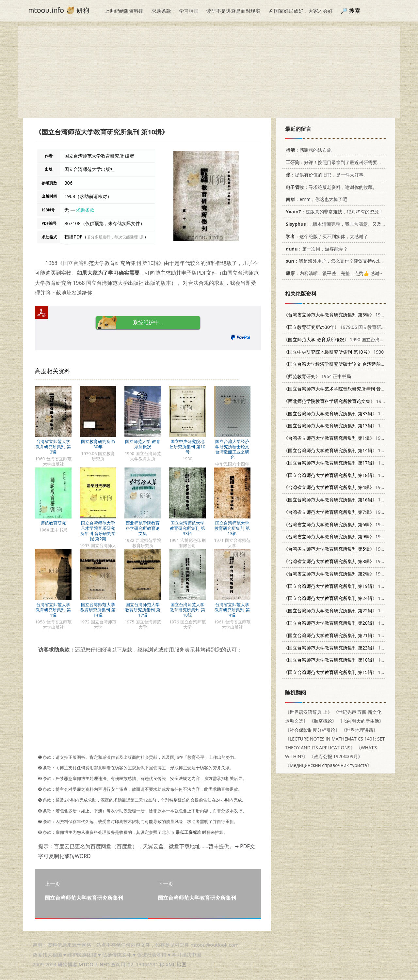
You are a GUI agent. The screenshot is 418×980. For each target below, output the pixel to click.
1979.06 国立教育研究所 (337, 327)
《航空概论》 (323, 721)
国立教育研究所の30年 (98, 444)
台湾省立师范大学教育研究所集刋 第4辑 (232, 610)
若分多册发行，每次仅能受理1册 (115, 237)
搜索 (355, 11)
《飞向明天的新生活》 (361, 721)
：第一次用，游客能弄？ (316, 249)
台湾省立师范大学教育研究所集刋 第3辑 (53, 447)
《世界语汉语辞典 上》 (309, 712)
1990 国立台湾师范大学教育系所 (350, 339)
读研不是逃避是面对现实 (233, 11)
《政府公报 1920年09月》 (336, 756)
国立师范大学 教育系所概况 (143, 444)
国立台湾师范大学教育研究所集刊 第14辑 (98, 610)
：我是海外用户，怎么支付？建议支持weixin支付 (339, 261)
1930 (334, 352)
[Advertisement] (209, 72)
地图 (182, 964)
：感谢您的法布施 (307, 150)
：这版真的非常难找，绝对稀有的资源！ (333, 212)
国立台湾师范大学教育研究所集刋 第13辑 (232, 528)
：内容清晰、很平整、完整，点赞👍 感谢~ (333, 273)
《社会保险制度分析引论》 (313, 730)
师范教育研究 (53, 523)
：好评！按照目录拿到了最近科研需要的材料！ (339, 162)
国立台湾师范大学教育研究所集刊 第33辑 (187, 528)
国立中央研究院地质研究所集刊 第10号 (187, 447)
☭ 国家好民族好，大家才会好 (301, 11)
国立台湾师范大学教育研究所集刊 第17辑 (143, 610)
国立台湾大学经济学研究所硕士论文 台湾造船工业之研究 (232, 449)
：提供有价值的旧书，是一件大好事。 (326, 175)
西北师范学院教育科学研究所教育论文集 (143, 528)
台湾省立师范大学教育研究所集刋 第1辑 (53, 610)
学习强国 (189, 11)
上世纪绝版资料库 (124, 11)
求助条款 (161, 11)
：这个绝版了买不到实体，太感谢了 (326, 236)
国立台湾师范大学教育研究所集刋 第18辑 (187, 610)
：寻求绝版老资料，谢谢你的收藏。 (330, 187)
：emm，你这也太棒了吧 (315, 199)
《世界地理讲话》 (360, 730)
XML (170, 964)
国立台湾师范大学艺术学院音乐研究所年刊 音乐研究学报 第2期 (98, 531)
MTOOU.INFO (94, 964)
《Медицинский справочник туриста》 (328, 765)
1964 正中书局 (317, 376)
